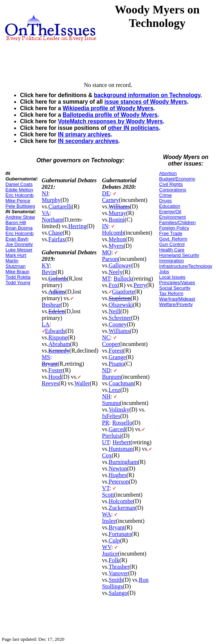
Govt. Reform (173, 239)
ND (106, 370)
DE (106, 193)
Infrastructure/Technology (186, 266)
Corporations (173, 190)
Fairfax (57, 239)
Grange (117, 357)
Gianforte (123, 292)
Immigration (172, 261)
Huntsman (121, 449)
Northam (52, 220)
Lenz (114, 390)
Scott (108, 495)
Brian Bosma (19, 228)
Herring (77, 226)
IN (105, 226)
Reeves (50, 383)
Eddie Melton (19, 190)
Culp (114, 540)
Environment (172, 217)
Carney (110, 200)
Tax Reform (171, 293)
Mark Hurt (16, 255)
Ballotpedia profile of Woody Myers (110, 115)
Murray (117, 213)
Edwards (55, 331)
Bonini (117, 220)
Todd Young (18, 283)
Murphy (51, 200)
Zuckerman (122, 508)
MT (106, 279)
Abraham (59, 344)
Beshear (51, 305)
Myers (116, 246)
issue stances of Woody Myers (146, 102)
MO (107, 252)
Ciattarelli (60, 206)
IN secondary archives (88, 141)
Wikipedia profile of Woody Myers (108, 108)
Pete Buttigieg (20, 206)
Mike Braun (17, 272)
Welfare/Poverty (176, 304)
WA (107, 514)
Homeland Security (179, 255)
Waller (82, 383)
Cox (107, 455)
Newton (118, 468)
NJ (45, 193)
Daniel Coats (19, 184)
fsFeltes (111, 416)
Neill (114, 311)
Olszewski (121, 305)
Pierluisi (112, 436)
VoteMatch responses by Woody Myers (110, 121)
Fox (113, 285)
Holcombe (121, 501)
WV (107, 547)
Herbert (121, 442)
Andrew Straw (20, 217)
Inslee (109, 521)
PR (106, 423)
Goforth (58, 279)
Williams (119, 206)
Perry (140, 285)
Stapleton (119, 298)
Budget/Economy (177, 179)
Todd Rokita (18, 277)
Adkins (57, 292)
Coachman (121, 383)
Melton (117, 239)
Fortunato (120, 534)
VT (106, 488)
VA (46, 213)
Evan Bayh (17, 239)
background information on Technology (147, 95)
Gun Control (172, 244)
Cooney (118, 324)
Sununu (111, 403)
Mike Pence (18, 201)
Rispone (58, 337)
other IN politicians (133, 128)
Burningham (123, 462)
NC (106, 337)
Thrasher (119, 567)
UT (106, 442)
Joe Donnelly (19, 244)
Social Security (175, 288)
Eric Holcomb (19, 195)
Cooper (111, 344)
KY (46, 265)
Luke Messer (19, 250)
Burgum (111, 377)
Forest (116, 351)
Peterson (119, 482)
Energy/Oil (170, 212)
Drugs (166, 201)
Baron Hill (16, 222)
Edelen (56, 311)
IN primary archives (84, 134)
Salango (118, 593)
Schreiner (120, 318)
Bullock (123, 279)
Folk (114, 560)
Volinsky (119, 410)
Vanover (118, 573)
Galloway (120, 265)
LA (46, 324)
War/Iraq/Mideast (177, 299)
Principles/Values (177, 283)
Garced (117, 429)
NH (106, 396)
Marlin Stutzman (15, 263)
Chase (56, 233)
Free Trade (171, 233)
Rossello (122, 423)
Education (170, 206)
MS (46, 357)
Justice (110, 554)
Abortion (168, 173)
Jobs (164, 272)
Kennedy (59, 351)
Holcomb (113, 233)
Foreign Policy (174, 228)
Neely (115, 272)
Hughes (117, 475)
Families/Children (177, 222)
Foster (56, 370)
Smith (115, 580)
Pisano (116, 364)
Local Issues (172, 277)
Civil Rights (171, 184)
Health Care (172, 250)
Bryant (50, 364)
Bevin (49, 272)
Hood (55, 377)
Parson (110, 259)
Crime (166, 195)
